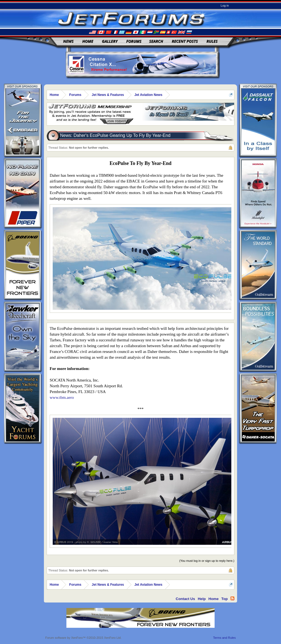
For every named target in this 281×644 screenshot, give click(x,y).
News (69, 41)
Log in (225, 5)
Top (225, 599)
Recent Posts (185, 41)
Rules (212, 41)
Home (88, 41)
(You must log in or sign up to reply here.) (207, 561)
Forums (134, 41)
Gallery (110, 41)
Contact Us (185, 599)
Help (202, 599)
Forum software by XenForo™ (83, 638)
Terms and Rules (224, 638)
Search (156, 41)
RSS (232, 598)
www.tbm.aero (62, 397)
